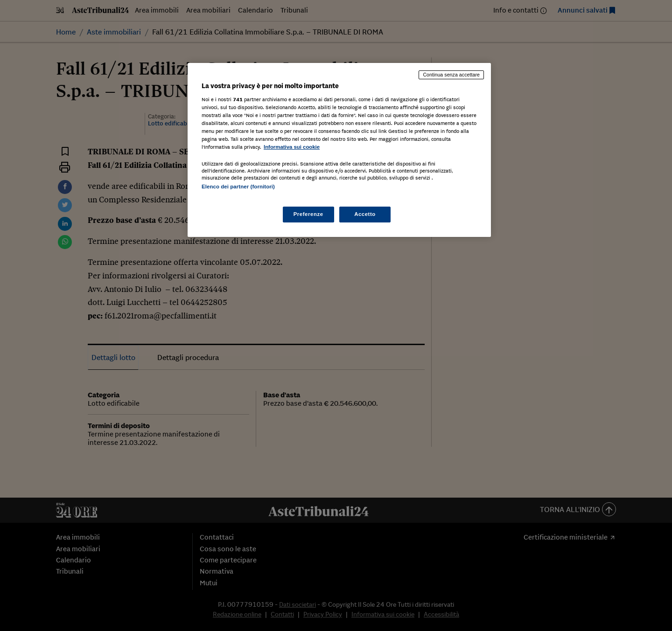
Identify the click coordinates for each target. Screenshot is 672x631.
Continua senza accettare (451, 75)
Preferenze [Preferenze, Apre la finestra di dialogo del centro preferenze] (308, 214)
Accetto (365, 214)
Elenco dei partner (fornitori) (238, 187)
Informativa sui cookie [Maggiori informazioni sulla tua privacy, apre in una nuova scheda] (292, 147)
